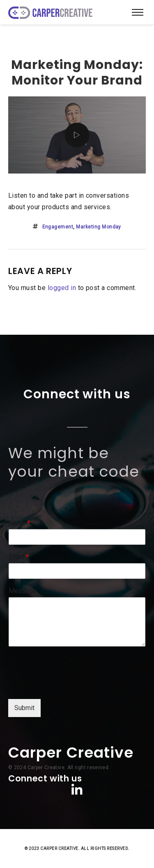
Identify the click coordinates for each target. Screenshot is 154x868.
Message (22, 591)
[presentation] (71, 685)
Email (19, 557)
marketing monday (99, 227)
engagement (58, 227)
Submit (24, 708)
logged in (62, 288)
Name (19, 523)
